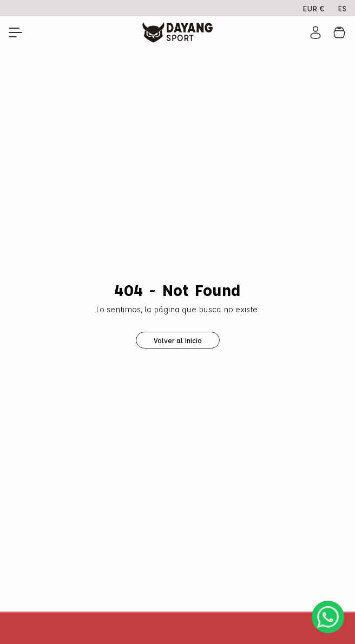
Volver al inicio (178, 340)
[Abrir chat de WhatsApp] (328, 617)
